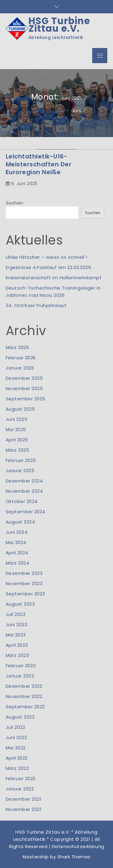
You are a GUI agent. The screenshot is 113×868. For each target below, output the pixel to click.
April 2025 (17, 440)
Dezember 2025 (24, 378)
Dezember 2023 (24, 573)
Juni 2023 (17, 625)
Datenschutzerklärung (78, 846)
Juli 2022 (16, 727)
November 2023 (24, 583)
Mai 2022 (16, 748)
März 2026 (17, 347)
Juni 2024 (17, 532)
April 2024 (17, 553)
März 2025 (18, 450)
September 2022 (25, 707)
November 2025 (24, 388)
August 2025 (20, 409)
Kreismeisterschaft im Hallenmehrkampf (54, 278)
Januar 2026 (20, 368)
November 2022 (24, 696)
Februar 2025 (21, 460)
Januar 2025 (20, 471)
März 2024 (18, 563)
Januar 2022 (20, 789)
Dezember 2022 (24, 686)
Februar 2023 (21, 666)
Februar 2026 (21, 358)
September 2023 (25, 594)
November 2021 (24, 809)
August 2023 (20, 604)
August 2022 (20, 717)
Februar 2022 (21, 778)
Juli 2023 (16, 614)
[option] (56, 149)
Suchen (14, 203)
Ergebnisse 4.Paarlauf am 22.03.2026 (49, 267)
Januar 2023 (20, 676)
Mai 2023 (16, 635)
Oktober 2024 (22, 501)
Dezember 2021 (24, 799)
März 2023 (17, 655)
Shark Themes (74, 857)
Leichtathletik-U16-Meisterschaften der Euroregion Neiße (39, 164)
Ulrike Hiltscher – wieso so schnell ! (47, 257)
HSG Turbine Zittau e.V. (59, 25)
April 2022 (17, 758)
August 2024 (20, 522)
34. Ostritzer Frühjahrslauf (36, 305)
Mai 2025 (16, 429)
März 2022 (17, 768)
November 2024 (24, 491)
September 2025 (26, 399)
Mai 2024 (16, 542)
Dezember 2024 (24, 481)
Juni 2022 (16, 737)
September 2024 (26, 512)
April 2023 (17, 645)
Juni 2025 (17, 419)
